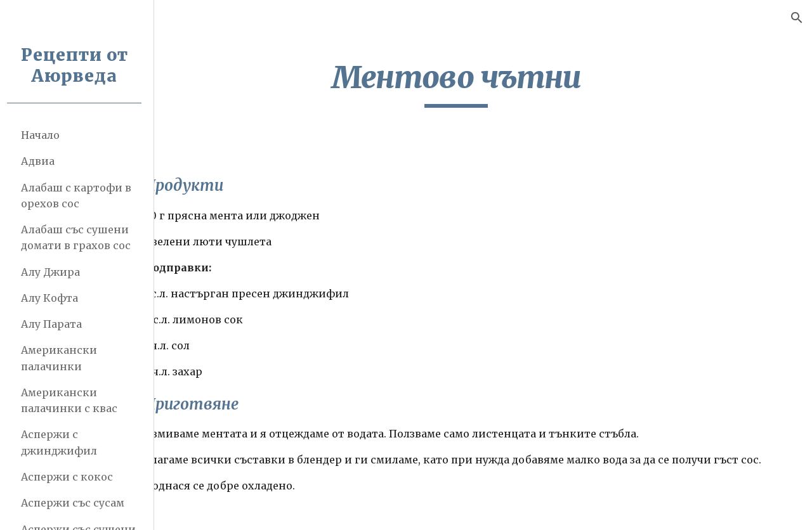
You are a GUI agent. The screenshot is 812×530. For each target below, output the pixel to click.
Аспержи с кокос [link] (71, 477)
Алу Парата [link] (56, 324)
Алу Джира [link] (55, 272)
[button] (797, 18)
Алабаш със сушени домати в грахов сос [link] (80, 237)
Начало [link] (45, 135)
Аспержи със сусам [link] (77, 503)
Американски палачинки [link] (63, 358)
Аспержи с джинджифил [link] (63, 442)
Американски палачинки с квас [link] (74, 400)
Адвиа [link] (42, 161)
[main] (485, 83)
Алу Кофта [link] (54, 298)
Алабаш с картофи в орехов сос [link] (81, 196)
